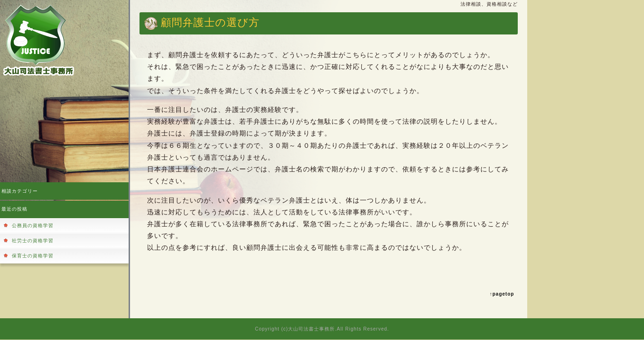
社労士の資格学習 (33, 241)
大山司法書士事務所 (311, 329)
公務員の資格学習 (33, 225)
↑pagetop (502, 294)
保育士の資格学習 (33, 256)
